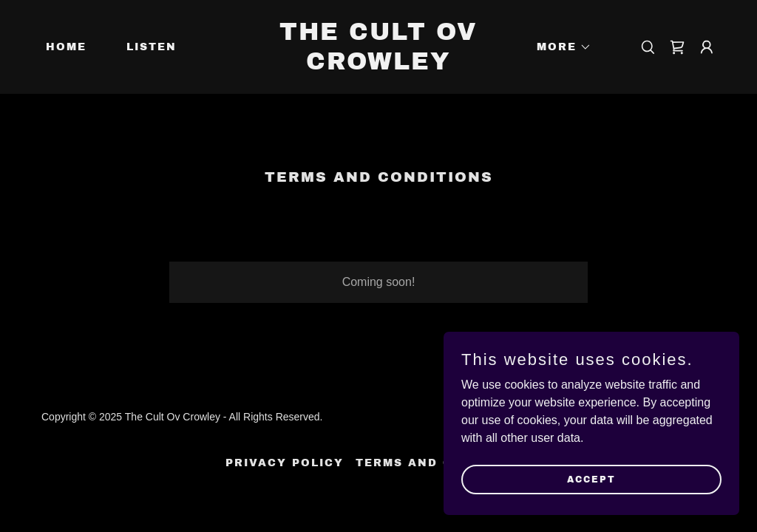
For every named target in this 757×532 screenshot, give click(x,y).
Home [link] (66, 47)
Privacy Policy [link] (285, 463)
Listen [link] (152, 47)
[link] (378, 65)
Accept (591, 479)
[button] (559, 47)
